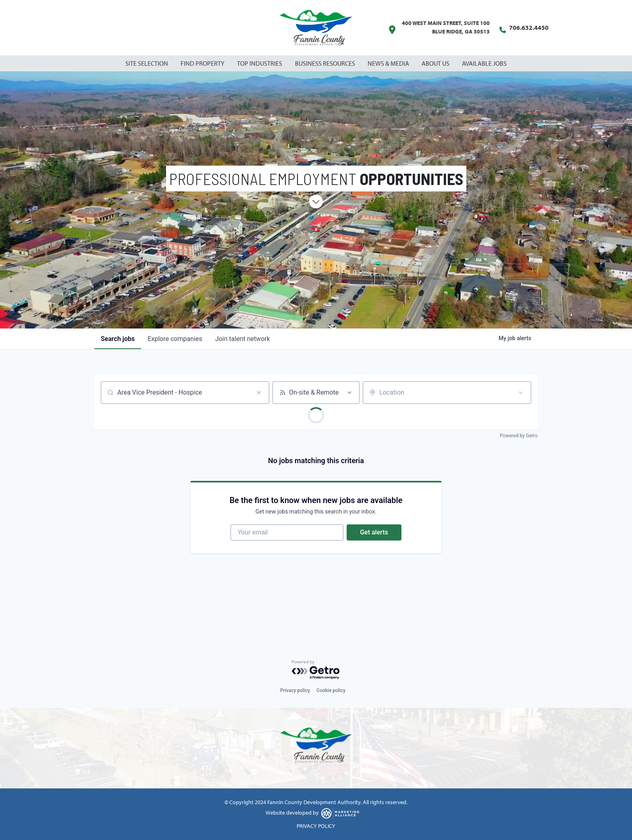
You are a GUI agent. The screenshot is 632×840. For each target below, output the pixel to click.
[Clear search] (259, 393)
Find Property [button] (203, 63)
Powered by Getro (519, 436)
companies (175, 339)
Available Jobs (484, 63)
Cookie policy (331, 690)
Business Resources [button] (326, 63)
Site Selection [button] (147, 63)
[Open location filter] (521, 393)
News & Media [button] (389, 63)
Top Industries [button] (260, 63)
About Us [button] (436, 63)
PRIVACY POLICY (316, 826)
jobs (118, 339)
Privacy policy (295, 690)
